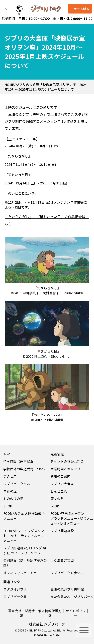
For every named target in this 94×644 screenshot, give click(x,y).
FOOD (55, 506)
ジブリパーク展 (15, 597)
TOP (7, 454)
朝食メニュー (70, 523)
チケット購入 (80, 9)
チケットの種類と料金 (67, 461)
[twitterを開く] (9, 10)
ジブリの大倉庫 (62, 484)
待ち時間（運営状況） (20, 461)
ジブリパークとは (17, 484)
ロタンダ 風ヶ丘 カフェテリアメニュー (25, 550)
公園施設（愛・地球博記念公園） (25, 563)
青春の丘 (10, 491)
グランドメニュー (64, 518)
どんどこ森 (59, 491)
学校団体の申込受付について (25, 469)
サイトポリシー (76, 613)
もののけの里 (13, 499)
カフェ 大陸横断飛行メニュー (24, 516)
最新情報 (57, 454)
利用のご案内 (60, 476)
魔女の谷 (57, 499)
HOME (9, 84)
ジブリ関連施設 (62, 531)
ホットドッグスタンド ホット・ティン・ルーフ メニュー (25, 536)
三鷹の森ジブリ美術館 (67, 589)
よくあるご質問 (62, 560)
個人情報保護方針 (50, 613)
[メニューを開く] (84, 630)
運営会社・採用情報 (21, 613)
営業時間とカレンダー (67, 469)
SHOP (8, 506)
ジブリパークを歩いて (67, 573)
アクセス (10, 476)
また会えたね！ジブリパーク (72, 597)
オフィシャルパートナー (22, 573)
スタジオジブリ (15, 589)
